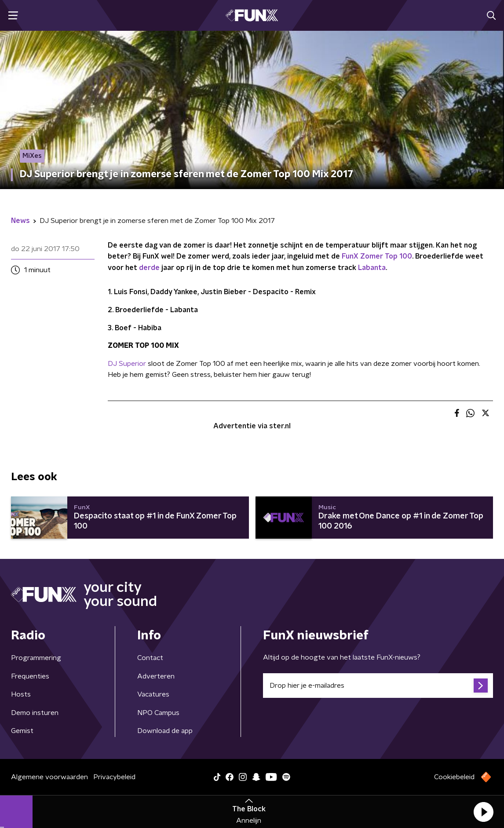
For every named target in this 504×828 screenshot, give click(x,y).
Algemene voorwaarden (49, 777)
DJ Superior (127, 364)
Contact (150, 658)
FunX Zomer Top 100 (377, 256)
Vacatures (153, 694)
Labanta (372, 268)
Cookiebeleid (454, 777)
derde (149, 268)
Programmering (36, 658)
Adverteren (156, 676)
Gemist (22, 731)
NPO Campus (158, 713)
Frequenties (30, 676)
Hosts (21, 694)
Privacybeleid (114, 777)
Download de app (165, 731)
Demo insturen (35, 713)
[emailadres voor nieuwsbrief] (378, 686)
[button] (483, 812)
